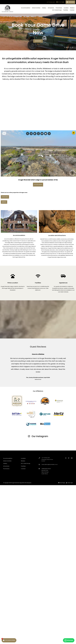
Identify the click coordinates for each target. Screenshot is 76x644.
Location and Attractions (57, 235)
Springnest (29, 483)
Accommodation (26, 8)
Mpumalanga (5, 197)
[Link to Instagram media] (13, 444)
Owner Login (69, 483)
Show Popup (62, 483)
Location (66, 8)
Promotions (59, 8)
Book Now (70, 2)
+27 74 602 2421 (51, 2)
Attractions (51, 8)
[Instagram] (59, 2)
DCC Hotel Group (57, 10)
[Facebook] (61, 2)
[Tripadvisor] (63, 2)
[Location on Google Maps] (57, 2)
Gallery (44, 8)
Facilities (66, 10)
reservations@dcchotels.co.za (49, 464)
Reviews (72, 8)
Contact (72, 10)
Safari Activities (36, 8)
